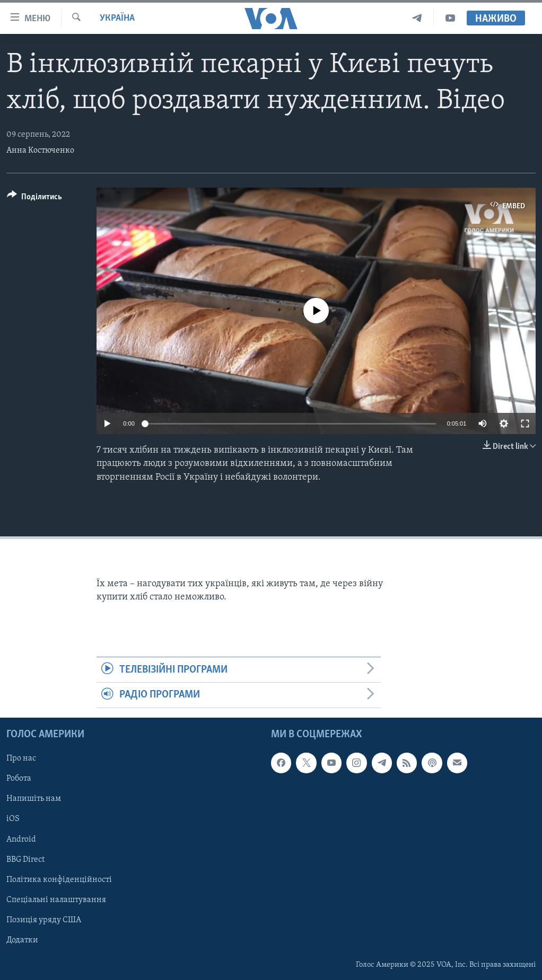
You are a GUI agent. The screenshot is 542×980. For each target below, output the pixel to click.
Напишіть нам (34, 799)
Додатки (22, 940)
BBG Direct (25, 859)
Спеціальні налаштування (56, 899)
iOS (13, 819)
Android (21, 839)
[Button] (34, 198)
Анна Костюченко (40, 151)
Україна (117, 18)
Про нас (21, 758)
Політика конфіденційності (59, 879)
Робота (19, 779)
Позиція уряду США (44, 920)
